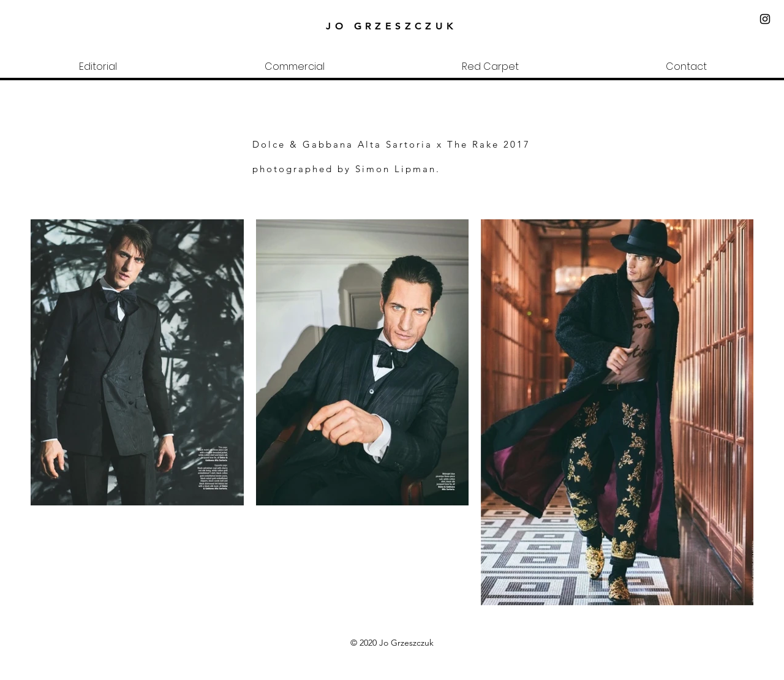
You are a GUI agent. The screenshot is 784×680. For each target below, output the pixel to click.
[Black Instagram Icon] (765, 19)
